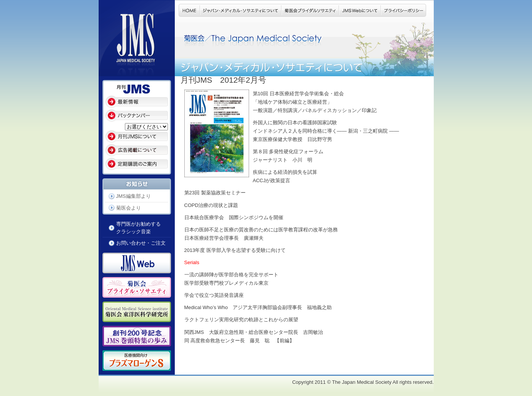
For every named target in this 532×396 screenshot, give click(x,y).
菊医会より (129, 208)
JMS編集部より (133, 196)
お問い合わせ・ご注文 (141, 243)
